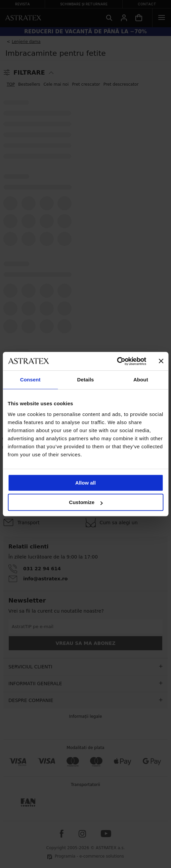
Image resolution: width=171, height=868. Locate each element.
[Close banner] (161, 361)
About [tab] (141, 380)
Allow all (85, 483)
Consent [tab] (30, 380)
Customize (86, 502)
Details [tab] (86, 380)
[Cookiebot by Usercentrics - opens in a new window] (117, 361)
